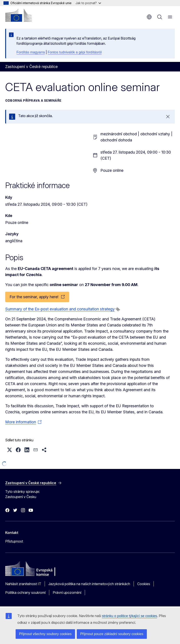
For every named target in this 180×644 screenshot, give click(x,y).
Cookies (144, 584)
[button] (10, 450)
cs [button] (149, 17)
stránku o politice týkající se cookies (129, 616)
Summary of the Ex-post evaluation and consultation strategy (60, 309)
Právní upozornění (67, 593)
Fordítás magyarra (31, 52)
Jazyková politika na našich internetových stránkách (89, 584)
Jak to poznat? (88, 3)
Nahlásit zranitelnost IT (23, 584)
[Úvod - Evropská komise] (18, 15)
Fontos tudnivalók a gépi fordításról (75, 52)
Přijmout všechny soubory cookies (45, 634)
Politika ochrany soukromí (25, 593)
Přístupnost (14, 541)
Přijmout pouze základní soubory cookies (112, 634)
